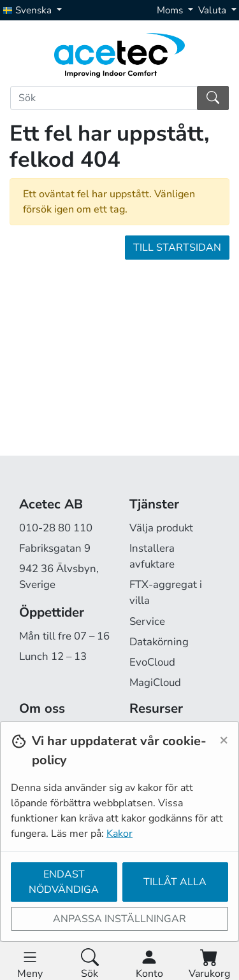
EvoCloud (152, 662)
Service (147, 621)
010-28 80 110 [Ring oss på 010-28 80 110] (56, 528)
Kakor (119, 834)
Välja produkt (161, 528)
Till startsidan (177, 248)
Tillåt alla (175, 882)
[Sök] (104, 98)
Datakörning (159, 642)
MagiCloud (155, 682)
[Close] (224, 739)
